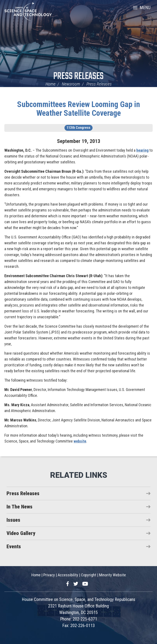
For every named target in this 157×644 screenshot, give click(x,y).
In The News (19, 507)
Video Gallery (21, 533)
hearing (142, 150)
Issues (13, 520)
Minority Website (112, 575)
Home (51, 84)
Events (14, 547)
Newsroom (71, 84)
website (80, 441)
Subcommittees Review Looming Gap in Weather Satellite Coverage (79, 109)
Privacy (49, 575)
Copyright (89, 575)
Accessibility (68, 575)
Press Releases (78, 76)
